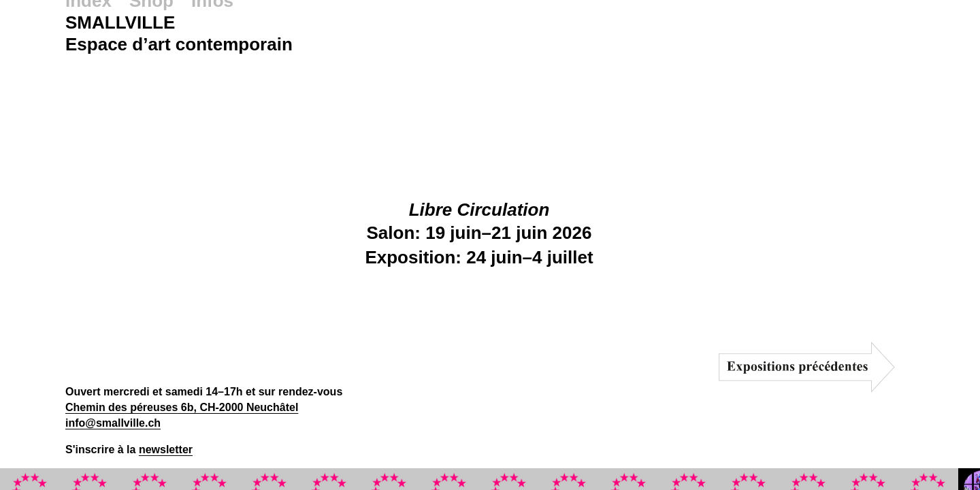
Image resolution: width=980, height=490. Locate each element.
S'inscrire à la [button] (129, 450)
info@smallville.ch (113, 423)
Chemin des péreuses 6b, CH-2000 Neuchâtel (182, 407)
